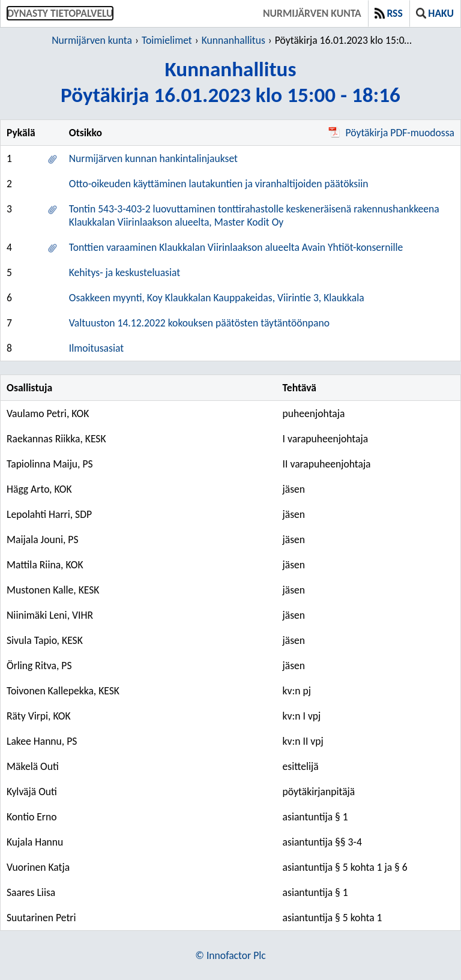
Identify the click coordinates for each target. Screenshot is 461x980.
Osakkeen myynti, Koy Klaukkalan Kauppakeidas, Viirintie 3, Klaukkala (217, 298)
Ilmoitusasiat (96, 348)
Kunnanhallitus (234, 40)
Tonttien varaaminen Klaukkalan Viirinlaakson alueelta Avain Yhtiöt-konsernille (236, 247)
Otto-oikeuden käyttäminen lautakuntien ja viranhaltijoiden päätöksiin (219, 184)
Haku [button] (435, 13)
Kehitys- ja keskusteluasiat (125, 272)
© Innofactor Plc (230, 955)
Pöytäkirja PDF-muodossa (391, 133)
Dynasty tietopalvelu (60, 13)
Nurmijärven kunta (312, 13)
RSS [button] (389, 13)
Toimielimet (167, 40)
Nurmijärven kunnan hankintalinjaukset (153, 158)
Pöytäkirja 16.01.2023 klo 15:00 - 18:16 (345, 40)
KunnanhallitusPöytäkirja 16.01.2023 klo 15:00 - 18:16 (230, 82)
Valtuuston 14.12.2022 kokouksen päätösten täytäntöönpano (199, 323)
